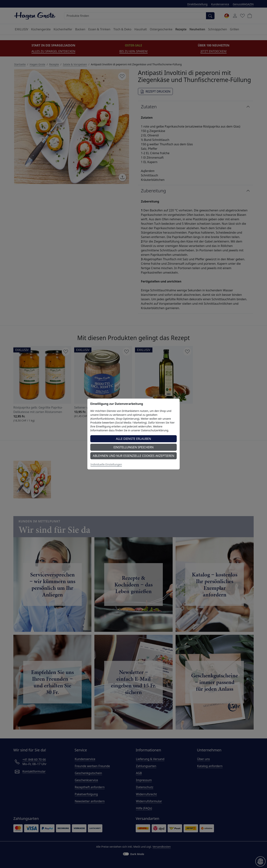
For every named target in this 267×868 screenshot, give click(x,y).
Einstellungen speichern (133, 447)
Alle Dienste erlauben (133, 439)
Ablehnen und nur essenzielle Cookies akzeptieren (133, 456)
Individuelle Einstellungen (106, 464)
